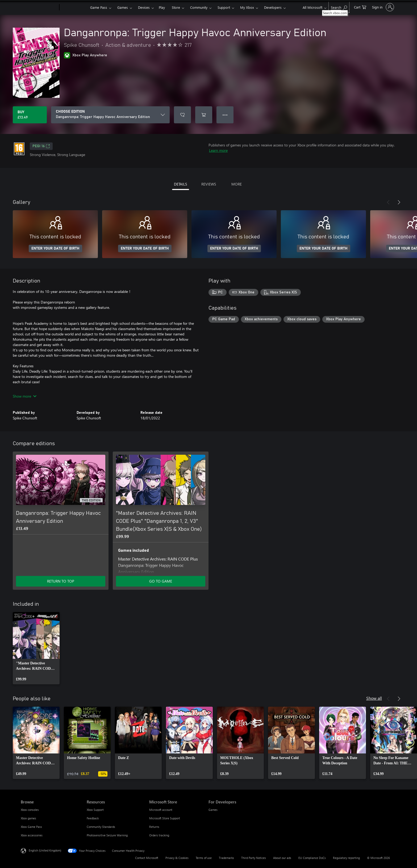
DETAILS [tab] (180, 184)
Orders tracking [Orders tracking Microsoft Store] (159, 835)
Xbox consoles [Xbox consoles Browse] (30, 810)
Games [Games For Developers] (213, 810)
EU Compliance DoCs (312, 858)
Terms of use (204, 858)
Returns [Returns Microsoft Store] (154, 827)
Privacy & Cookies (177, 858)
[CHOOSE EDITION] (110, 115)
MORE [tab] (237, 184)
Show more (25, 396)
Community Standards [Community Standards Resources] (101, 827)
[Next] (399, 202)
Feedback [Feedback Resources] (93, 818)
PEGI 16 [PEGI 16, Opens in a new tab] (41, 146)
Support (224, 7)
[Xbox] (74, 7)
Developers (273, 7)
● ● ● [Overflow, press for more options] (225, 115)
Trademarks (226, 858)
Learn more (218, 150)
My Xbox (247, 7)
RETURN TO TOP (61, 581)
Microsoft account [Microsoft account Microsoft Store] (161, 810)
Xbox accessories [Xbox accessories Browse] (32, 835)
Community (199, 7)
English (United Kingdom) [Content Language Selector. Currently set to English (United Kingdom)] (45, 850)
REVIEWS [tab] (209, 184)
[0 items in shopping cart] (360, 7)
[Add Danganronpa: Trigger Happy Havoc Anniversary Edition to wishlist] (182, 115)
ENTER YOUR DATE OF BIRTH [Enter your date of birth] (55, 248)
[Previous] (388, 202)
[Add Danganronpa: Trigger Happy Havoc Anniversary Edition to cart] (204, 115)
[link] (36, 648)
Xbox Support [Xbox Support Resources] (95, 810)
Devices (144, 7)
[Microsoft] (39, 7)
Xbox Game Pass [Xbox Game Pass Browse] (31, 827)
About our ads (282, 858)
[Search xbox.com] (339, 7)
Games (123, 7)
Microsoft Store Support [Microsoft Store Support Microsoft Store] (165, 818)
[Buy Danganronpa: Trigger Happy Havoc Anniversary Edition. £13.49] (30, 115)
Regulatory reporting (346, 858)
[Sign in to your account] (383, 7)
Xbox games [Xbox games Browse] (28, 818)
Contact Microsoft (147, 858)
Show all (374, 698)
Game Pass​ (99, 7)
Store (176, 7)
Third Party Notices (254, 858)
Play (162, 7)
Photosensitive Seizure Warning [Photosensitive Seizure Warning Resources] (107, 835)
